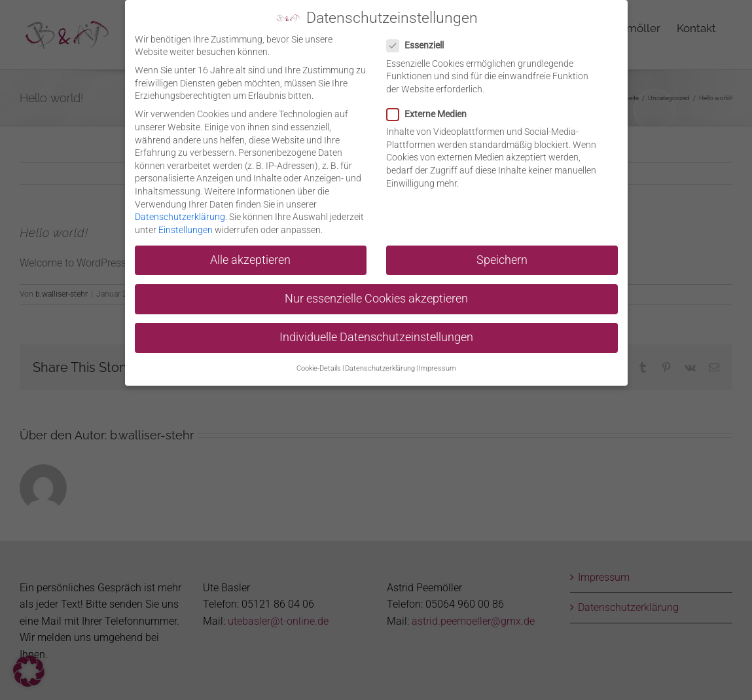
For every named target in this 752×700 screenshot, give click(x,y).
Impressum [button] (438, 366)
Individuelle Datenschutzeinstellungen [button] (376, 335)
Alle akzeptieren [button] (250, 257)
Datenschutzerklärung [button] (380, 366)
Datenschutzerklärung (180, 215)
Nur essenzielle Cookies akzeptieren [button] (376, 296)
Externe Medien (432, 112)
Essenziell (421, 44)
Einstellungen (186, 227)
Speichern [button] (502, 257)
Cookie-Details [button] (319, 366)
